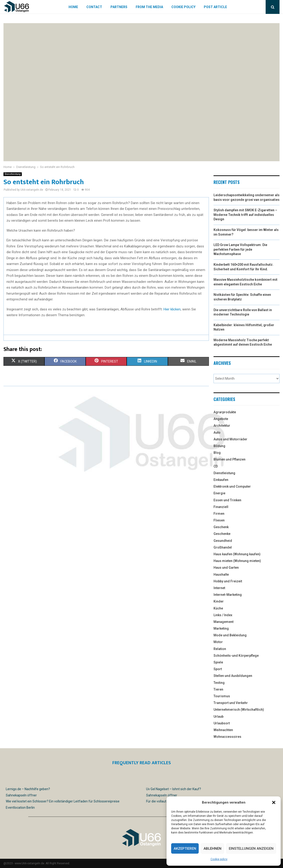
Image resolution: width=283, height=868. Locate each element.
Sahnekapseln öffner (21, 795)
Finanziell (221, 507)
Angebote (221, 419)
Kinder (219, 601)
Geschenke (222, 534)
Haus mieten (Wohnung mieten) (237, 561)
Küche (218, 608)
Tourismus (222, 696)
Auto (217, 432)
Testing (219, 683)
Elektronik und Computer (232, 486)
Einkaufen (221, 480)
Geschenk (221, 527)
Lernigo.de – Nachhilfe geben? (28, 789)
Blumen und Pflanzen (230, 459)
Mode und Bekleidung (230, 635)
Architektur (222, 426)
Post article (215, 7)
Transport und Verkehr (231, 703)
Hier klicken (172, 309)
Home (73, 7)
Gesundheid (223, 541)
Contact (94, 7)
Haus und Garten (226, 568)
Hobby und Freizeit (228, 581)
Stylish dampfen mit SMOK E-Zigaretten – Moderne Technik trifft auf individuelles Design (245, 215)
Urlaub (219, 716)
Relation (220, 649)
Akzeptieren (185, 849)
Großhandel (223, 547)
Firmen (219, 514)
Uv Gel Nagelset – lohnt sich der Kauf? (174, 789)
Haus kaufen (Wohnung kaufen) (237, 554)
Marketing (221, 628)
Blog (217, 453)
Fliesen (219, 520)
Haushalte (221, 574)
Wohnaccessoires (227, 737)
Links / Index (223, 615)
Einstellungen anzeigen (251, 849)
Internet (219, 588)
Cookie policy (219, 859)
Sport (218, 669)
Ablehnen (212, 849)
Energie (219, 493)
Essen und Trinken (227, 500)
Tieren (218, 689)
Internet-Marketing (228, 595)
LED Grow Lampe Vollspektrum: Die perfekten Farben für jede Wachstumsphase (240, 249)
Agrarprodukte (225, 412)
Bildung (219, 446)
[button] (274, 802)
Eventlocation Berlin (20, 808)
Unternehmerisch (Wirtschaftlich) (239, 710)
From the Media (149, 7)
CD (216, 466)
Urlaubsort (222, 723)
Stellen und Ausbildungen (233, 676)
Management (223, 622)
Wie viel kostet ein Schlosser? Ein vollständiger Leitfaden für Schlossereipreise (63, 801)
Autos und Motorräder (230, 439)
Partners (119, 7)
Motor (218, 642)
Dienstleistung (13, 174)
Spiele (218, 662)
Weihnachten (223, 730)
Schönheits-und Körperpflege (236, 656)
